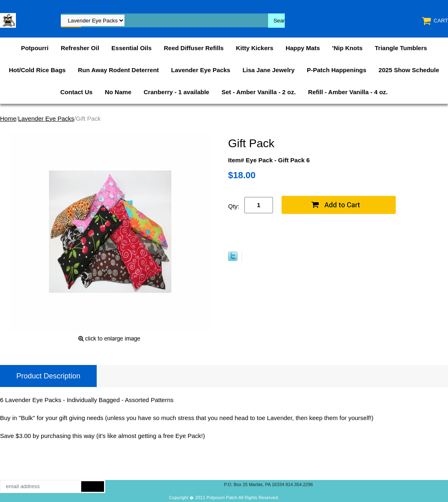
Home (8, 118)
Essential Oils (131, 48)
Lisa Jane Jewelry (268, 70)
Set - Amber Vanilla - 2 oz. (259, 92)
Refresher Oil (80, 48)
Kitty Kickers (255, 48)
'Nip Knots (347, 48)
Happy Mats (303, 48)
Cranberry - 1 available (176, 92)
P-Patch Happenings (337, 70)
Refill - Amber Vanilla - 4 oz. (348, 92)
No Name (118, 92)
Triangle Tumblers (401, 48)
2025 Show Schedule (409, 70)
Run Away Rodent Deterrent (118, 70)
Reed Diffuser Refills (194, 48)
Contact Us (77, 92)
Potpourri (35, 48)
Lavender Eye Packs (201, 70)
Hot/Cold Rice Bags (37, 70)
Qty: (234, 206)
